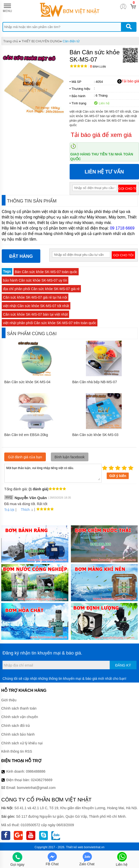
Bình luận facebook (70, 457)
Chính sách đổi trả (16, 726)
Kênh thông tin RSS (17, 751)
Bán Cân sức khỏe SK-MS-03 (95, 435)
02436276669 (42, 780)
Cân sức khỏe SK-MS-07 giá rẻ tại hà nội (35, 297)
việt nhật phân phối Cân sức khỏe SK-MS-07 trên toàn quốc (50, 323)
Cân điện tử (71, 41)
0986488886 (36, 771)
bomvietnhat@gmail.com (36, 788)
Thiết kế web (75, 847)
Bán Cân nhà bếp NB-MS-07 (95, 382)
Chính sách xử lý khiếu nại (22, 743)
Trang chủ (11, 41)
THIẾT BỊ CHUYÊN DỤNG (41, 41)
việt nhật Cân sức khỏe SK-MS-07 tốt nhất (36, 306)
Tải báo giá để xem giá (101, 135)
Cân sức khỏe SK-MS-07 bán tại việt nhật (35, 314)
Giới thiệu (9, 700)
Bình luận (98, 67)
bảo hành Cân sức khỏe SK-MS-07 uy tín (35, 280)
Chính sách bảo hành (18, 734)
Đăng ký (123, 665)
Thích (23, 510)
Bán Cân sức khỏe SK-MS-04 (27, 382)
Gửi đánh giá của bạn (25, 457)
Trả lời (9, 510)
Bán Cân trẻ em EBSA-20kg (26, 435)
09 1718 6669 (122, 228)
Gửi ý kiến (118, 476)
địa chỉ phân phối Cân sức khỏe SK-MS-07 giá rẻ (41, 289)
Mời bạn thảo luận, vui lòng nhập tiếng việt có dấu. (53, 473)
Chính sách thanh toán (19, 708)
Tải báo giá (128, 81)
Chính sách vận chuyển (20, 717)
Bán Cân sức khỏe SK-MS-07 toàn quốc (46, 272)
